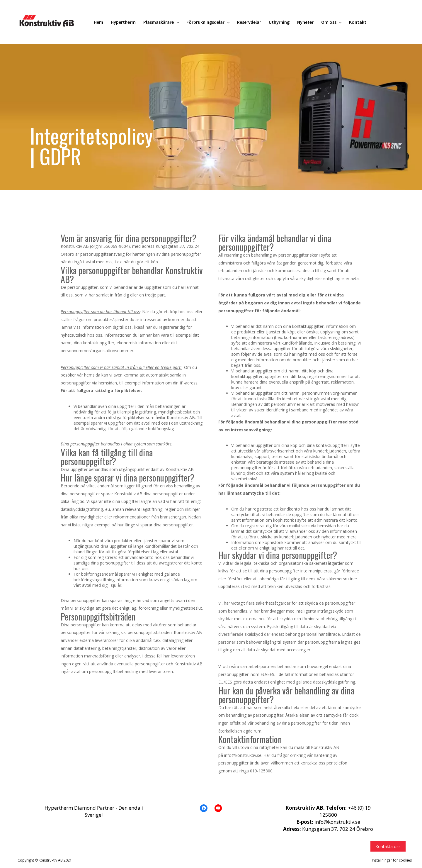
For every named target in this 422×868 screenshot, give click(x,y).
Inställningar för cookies (392, 860)
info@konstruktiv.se (337, 822)
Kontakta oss (388, 846)
